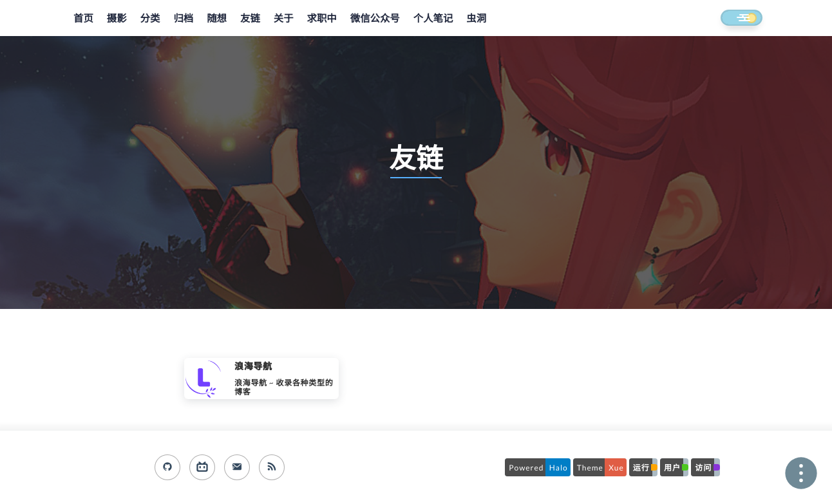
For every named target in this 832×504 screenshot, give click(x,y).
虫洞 (476, 19)
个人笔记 (433, 19)
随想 (217, 19)
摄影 (117, 19)
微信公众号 (375, 19)
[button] (730, 19)
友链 (250, 19)
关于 (284, 19)
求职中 (322, 19)
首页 (83, 19)
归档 (183, 19)
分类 (150, 19)
